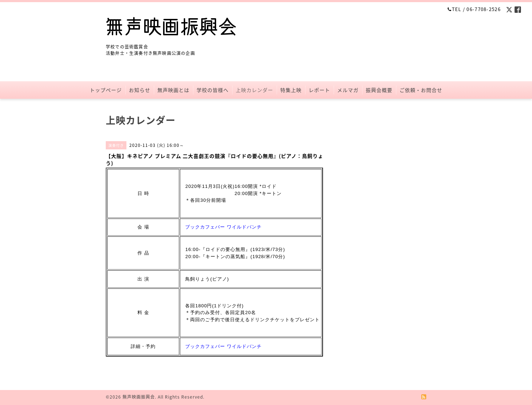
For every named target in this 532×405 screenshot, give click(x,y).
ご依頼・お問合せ (421, 90)
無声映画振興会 (139, 397)
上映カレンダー (254, 90)
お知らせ (140, 90)
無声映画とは (173, 90)
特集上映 (291, 90)
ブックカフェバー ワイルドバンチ (223, 227)
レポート (319, 90)
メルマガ (348, 90)
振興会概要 (379, 90)
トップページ (106, 90)
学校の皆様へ (213, 90)
